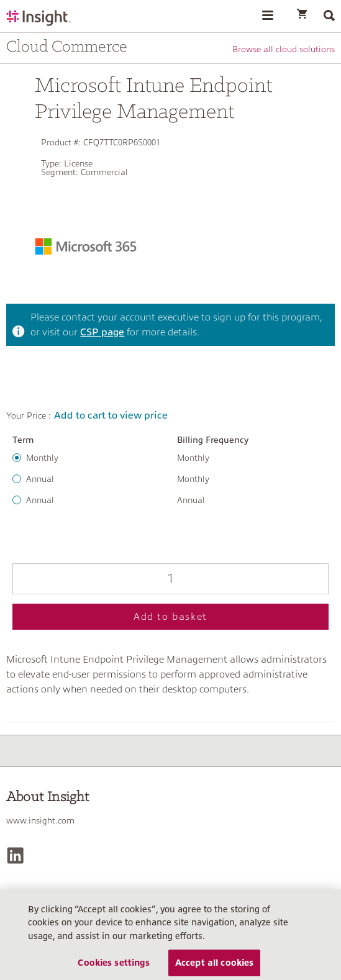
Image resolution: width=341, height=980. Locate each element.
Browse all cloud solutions (284, 49)
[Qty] (170, 579)
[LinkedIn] (15, 855)
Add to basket (170, 617)
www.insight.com (40, 820)
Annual (40, 479)
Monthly (42, 458)
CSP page (102, 332)
